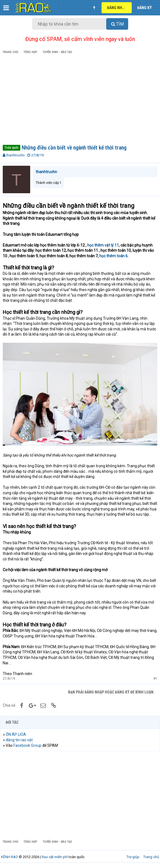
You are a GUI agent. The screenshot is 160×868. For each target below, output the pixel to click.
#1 (155, 679)
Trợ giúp (133, 857)
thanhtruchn (15, 155)
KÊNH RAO (10, 857)
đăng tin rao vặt (19, 740)
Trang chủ (151, 857)
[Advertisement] (80, 100)
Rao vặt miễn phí (55, 857)
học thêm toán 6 (113, 256)
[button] (6, 8)
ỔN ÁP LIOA (16, 734)
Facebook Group (27, 745)
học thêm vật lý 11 (103, 245)
